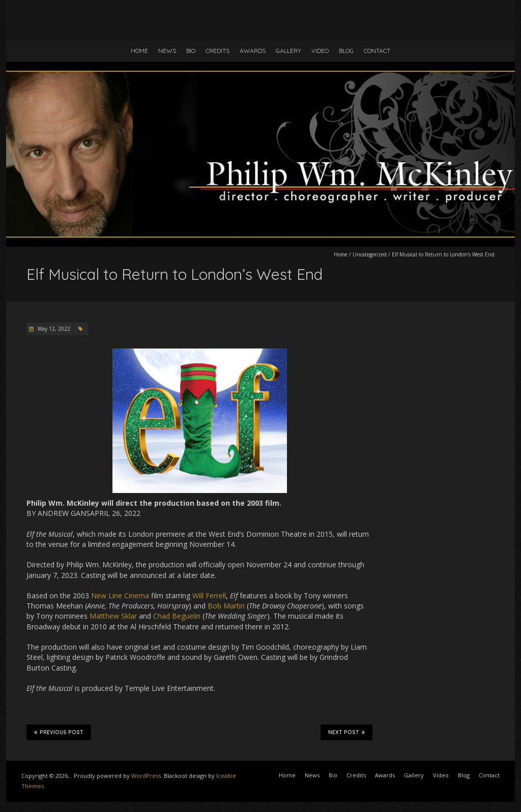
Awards (253, 51)
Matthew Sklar (113, 616)
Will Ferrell (209, 596)
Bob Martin (226, 606)
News (167, 51)
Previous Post (59, 732)
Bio (191, 51)
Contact (377, 51)
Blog (346, 51)
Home (139, 51)
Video (320, 51)
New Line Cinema (120, 596)
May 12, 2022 (53, 329)
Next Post (346, 732)
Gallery (288, 51)
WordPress (146, 776)
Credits (218, 51)
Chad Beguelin (177, 616)
